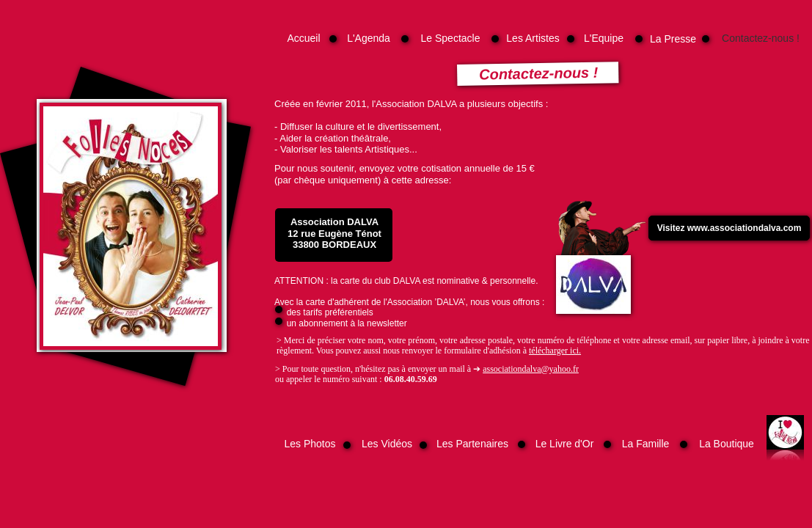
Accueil (303, 38)
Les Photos (310, 444)
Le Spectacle (451, 38)
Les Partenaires (472, 444)
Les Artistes (533, 38)
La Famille (646, 444)
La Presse (673, 39)
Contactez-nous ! (761, 38)
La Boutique (727, 444)
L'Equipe (604, 38)
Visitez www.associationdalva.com (729, 228)
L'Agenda (369, 38)
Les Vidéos (387, 444)
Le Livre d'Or (565, 444)
